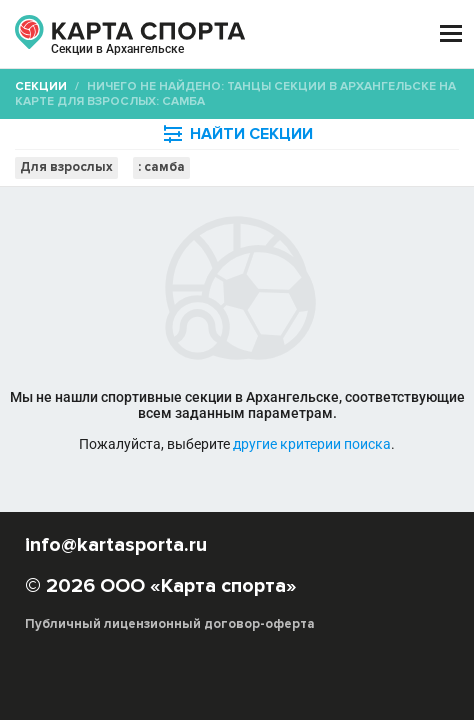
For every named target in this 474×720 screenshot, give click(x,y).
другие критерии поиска (312, 444)
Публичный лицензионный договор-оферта (170, 624)
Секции (41, 86)
